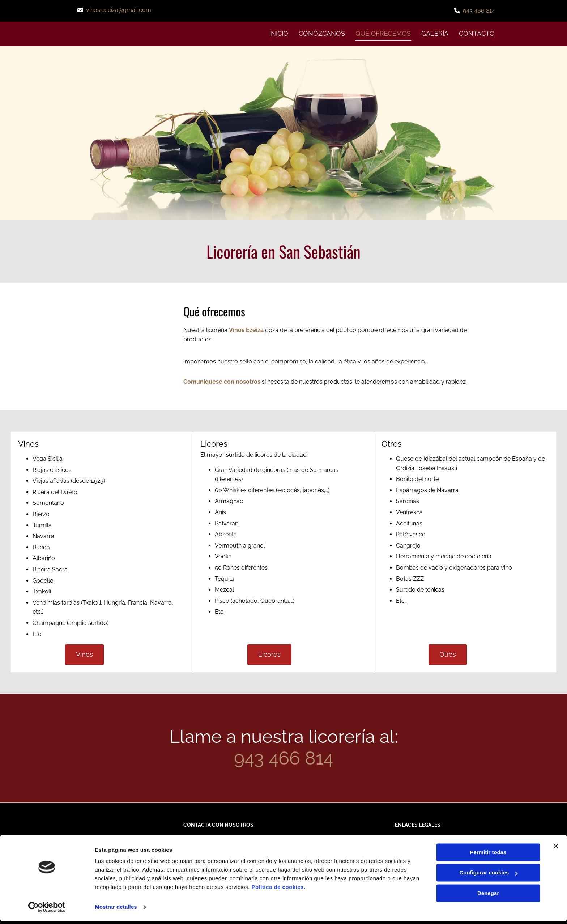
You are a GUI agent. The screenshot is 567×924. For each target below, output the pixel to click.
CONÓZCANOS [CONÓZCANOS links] (320, 33)
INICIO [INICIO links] (277, 33)
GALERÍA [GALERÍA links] (435, 33)
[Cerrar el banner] (556, 849)
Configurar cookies (488, 875)
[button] (84, 654)
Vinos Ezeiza (246, 330)
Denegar (488, 896)
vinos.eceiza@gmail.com (119, 10)
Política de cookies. (278, 890)
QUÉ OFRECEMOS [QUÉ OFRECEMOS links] (382, 33)
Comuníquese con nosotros (222, 381)
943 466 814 (479, 11)
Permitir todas (488, 855)
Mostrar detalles (116, 910)
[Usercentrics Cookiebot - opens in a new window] (47, 910)
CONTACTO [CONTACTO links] (477, 33)
